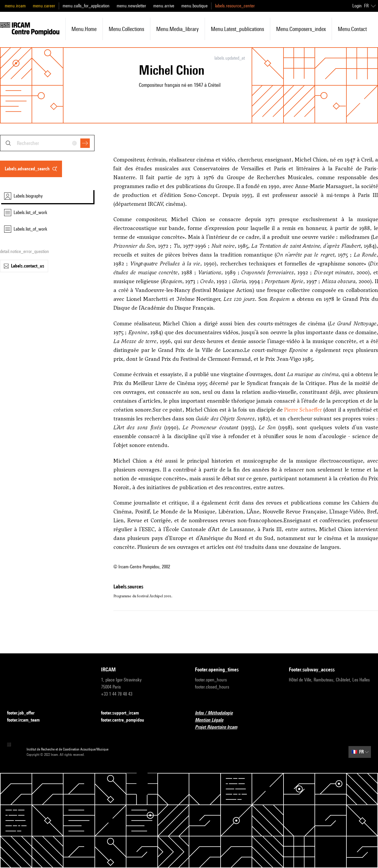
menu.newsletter (131, 6)
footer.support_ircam (123, 713)
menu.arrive (164, 6)
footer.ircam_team (27, 720)
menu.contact (352, 29)
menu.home (84, 29)
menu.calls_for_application (86, 6)
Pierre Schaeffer (303, 410)
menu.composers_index (301, 29)
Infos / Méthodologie (217, 713)
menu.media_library (177, 29)
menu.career (44, 6)
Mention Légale (213, 720)
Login (357, 6)
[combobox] (47, 143)
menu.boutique (194, 6)
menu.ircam (15, 6)
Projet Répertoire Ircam (220, 727)
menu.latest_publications (237, 29)
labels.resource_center (235, 6)
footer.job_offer (24, 713)
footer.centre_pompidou (126, 720)
